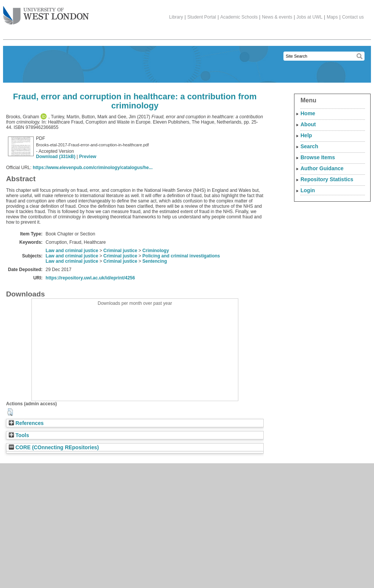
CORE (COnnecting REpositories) (54, 448)
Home (308, 113)
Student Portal (202, 17)
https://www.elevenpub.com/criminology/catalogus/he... (92, 168)
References (26, 423)
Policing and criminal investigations (181, 256)
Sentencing (155, 261)
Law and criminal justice (72, 251)
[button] (10, 412)
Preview (88, 157)
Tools (19, 435)
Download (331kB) (56, 157)
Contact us (353, 17)
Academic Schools (239, 17)
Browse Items (318, 157)
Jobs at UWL (309, 17)
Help (306, 135)
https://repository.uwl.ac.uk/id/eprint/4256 (90, 278)
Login (308, 190)
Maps (332, 17)
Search (309, 146)
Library (176, 17)
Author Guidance (322, 168)
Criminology (156, 251)
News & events (277, 17)
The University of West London (46, 13)
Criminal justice (120, 251)
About (308, 124)
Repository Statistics (327, 179)
